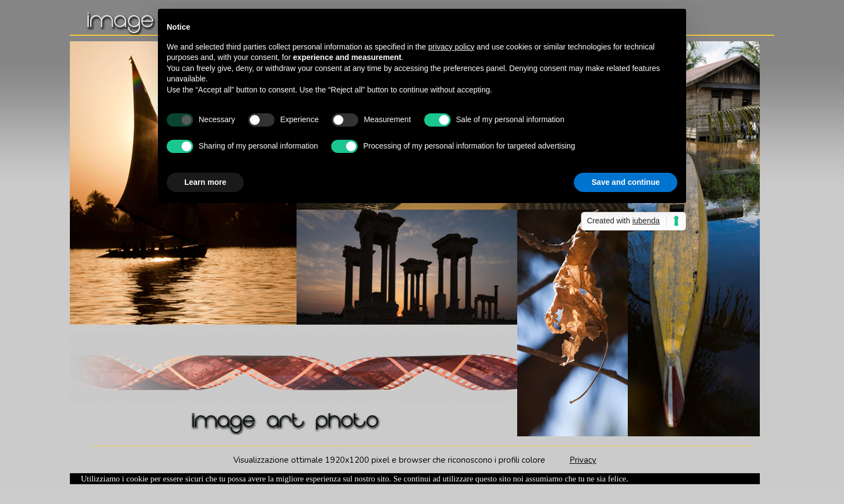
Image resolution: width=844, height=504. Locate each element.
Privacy (583, 460)
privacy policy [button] (451, 47)
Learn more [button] (205, 182)
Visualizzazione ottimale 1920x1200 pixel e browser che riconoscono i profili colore (401, 460)
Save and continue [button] (626, 182)
